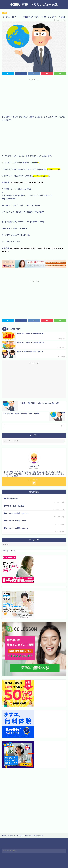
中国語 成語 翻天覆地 (15, 506)
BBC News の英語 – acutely (17, 528)
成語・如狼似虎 (12, 499)
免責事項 (42, 863)
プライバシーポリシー (30, 863)
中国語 (4, 13)
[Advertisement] (34, 97)
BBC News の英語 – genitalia (18, 513)
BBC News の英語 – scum (16, 521)
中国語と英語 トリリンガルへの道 (34, 4)
